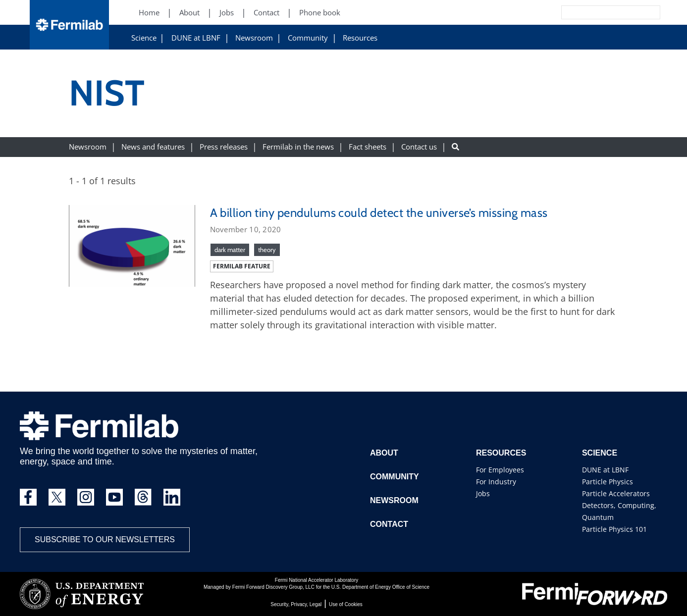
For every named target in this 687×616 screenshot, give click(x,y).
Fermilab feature (242, 266)
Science (144, 38)
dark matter (230, 250)
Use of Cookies (346, 604)
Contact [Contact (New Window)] (266, 13)
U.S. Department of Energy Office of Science (380, 587)
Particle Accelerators (616, 493)
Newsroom (254, 38)
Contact (389, 524)
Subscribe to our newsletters (105, 539)
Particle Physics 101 (614, 529)
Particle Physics (608, 482)
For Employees (500, 470)
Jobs (483, 493)
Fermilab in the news (298, 147)
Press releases (224, 147)
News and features (153, 147)
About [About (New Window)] (189, 13)
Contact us (419, 147)
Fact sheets (368, 147)
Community (308, 38)
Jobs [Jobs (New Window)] (227, 13)
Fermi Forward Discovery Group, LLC (273, 587)
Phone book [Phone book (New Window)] (320, 13)
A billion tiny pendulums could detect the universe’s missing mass (379, 213)
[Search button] (455, 147)
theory (267, 250)
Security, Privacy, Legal (296, 604)
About (384, 453)
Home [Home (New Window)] (149, 13)
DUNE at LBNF (196, 38)
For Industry (496, 482)
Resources (360, 38)
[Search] (588, 12)
